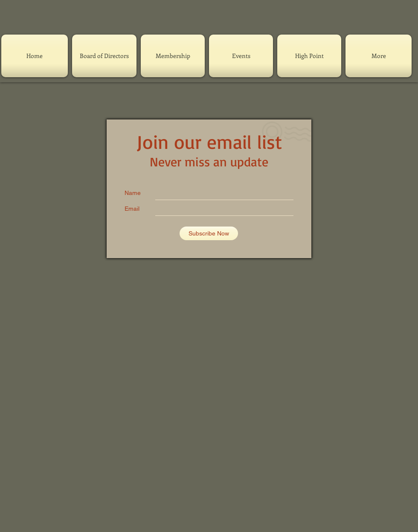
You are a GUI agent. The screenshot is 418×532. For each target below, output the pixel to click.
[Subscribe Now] (209, 233)
